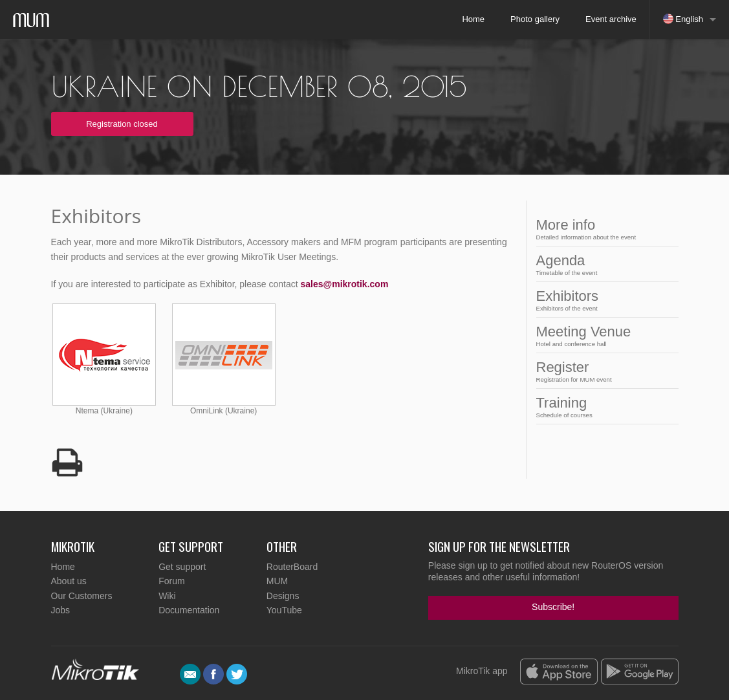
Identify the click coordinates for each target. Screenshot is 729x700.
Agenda (604, 264)
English (683, 19)
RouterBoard (292, 567)
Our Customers (82, 596)
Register (604, 371)
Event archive (611, 19)
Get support (182, 567)
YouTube (284, 610)
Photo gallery (535, 19)
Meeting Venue (604, 335)
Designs (283, 596)
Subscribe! (553, 607)
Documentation (189, 610)
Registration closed (122, 124)
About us (69, 581)
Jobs (61, 610)
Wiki (167, 596)
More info (604, 229)
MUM (277, 581)
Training (604, 407)
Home (473, 19)
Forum (171, 581)
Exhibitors (604, 300)
